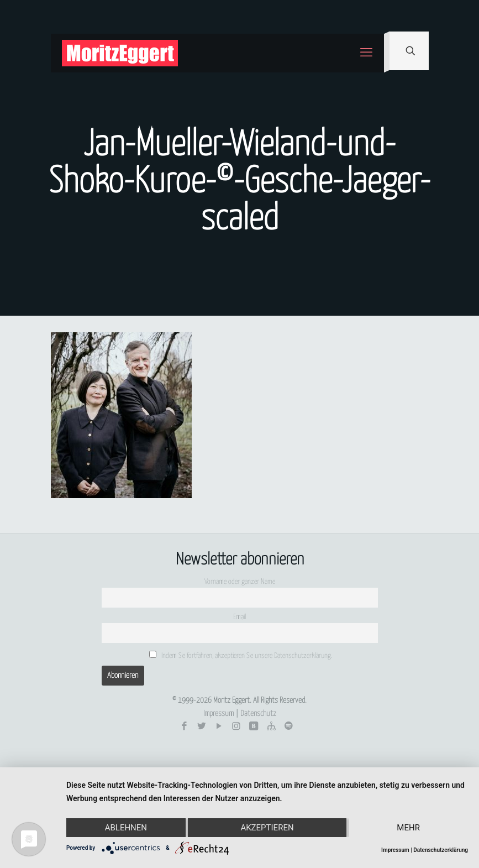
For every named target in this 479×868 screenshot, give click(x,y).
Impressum (219, 714)
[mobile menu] (366, 53)
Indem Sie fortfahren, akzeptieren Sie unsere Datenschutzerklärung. (241, 655)
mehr (408, 828)
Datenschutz (258, 714)
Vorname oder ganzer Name (240, 582)
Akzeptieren (267, 828)
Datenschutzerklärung (441, 850)
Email (239, 617)
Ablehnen (126, 828)
